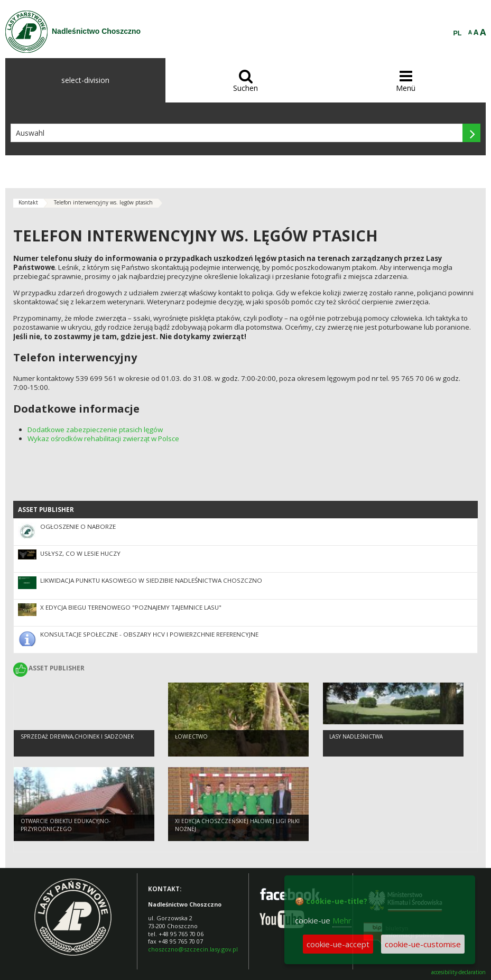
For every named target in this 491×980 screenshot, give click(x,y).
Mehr (342, 920)
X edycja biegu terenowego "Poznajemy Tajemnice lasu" (131, 607)
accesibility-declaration (458, 972)
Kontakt (28, 202)
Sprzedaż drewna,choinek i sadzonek (77, 736)
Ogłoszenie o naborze (78, 526)
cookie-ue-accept (338, 944)
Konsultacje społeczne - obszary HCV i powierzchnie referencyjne (149, 634)
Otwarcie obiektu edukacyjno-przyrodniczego (66, 825)
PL (458, 33)
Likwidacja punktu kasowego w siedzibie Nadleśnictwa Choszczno (151, 580)
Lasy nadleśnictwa (356, 736)
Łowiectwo (191, 736)
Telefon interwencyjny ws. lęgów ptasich (103, 202)
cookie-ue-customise (423, 944)
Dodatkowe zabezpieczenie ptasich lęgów (95, 430)
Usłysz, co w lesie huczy (80, 553)
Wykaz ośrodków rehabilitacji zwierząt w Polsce (103, 438)
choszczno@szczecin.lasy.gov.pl (193, 949)
